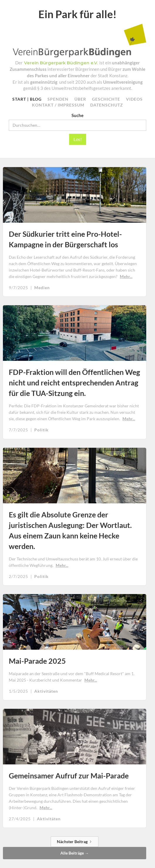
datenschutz (107, 105)
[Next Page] (75, 842)
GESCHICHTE (106, 99)
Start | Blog (27, 99)
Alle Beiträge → (75, 853)
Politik (41, 430)
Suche (77, 115)
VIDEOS (134, 99)
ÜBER (80, 99)
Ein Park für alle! (77, 14)
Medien (42, 288)
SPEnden (58, 99)
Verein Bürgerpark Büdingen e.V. (61, 63)
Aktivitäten (46, 691)
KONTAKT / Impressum (58, 105)
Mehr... (126, 276)
